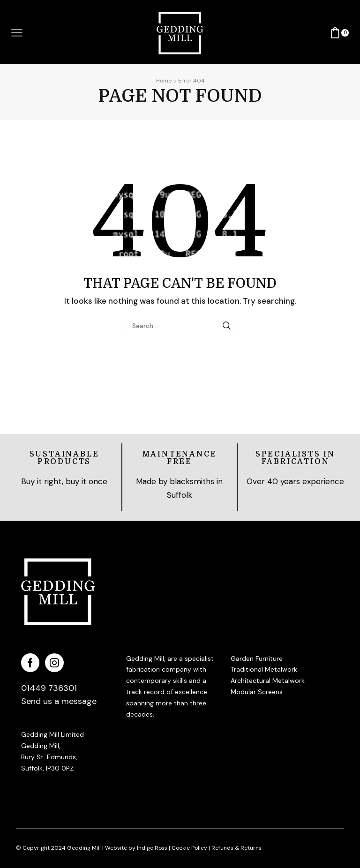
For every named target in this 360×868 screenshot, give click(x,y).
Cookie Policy (189, 848)
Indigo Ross (151, 848)
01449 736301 (49, 688)
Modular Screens (257, 692)
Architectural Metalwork (268, 681)
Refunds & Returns (236, 848)
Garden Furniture (257, 658)
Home (164, 81)
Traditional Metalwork (264, 669)
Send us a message (59, 701)
